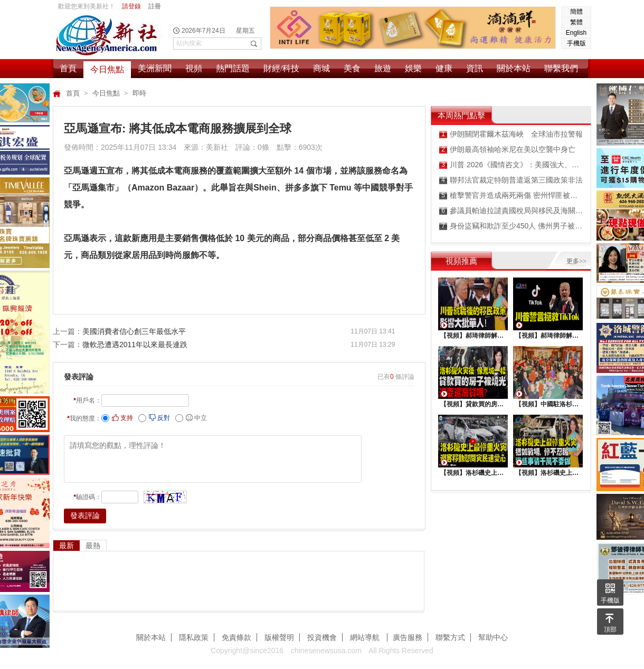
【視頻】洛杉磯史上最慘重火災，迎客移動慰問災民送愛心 (473, 473)
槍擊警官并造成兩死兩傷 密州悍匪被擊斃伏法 (511, 195)
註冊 (155, 6)
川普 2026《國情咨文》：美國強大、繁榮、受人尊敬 (511, 165)
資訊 (475, 68)
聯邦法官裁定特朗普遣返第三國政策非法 (511, 180)
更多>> (576, 261)
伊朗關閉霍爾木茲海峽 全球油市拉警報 (511, 134)
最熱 (93, 546)
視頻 (194, 68)
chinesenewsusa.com (326, 651)
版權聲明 (279, 637)
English (576, 33)
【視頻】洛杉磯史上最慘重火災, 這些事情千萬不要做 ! (548, 473)
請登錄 (131, 6)
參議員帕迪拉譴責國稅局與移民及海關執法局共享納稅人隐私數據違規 (511, 211)
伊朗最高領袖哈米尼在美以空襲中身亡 (507, 150)
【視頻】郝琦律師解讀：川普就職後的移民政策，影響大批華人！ (473, 336)
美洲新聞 (155, 68)
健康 (444, 68)
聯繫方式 (450, 637)
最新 (67, 546)
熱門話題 (233, 68)
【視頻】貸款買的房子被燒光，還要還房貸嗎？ (473, 404)
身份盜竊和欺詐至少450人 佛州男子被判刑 (511, 226)
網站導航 (366, 637)
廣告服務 (408, 637)
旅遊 (383, 68)
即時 (139, 93)
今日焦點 (107, 69)
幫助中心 (493, 637)
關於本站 (514, 68)
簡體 (576, 12)
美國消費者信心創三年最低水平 (134, 331)
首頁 (68, 68)
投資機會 (322, 637)
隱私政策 (194, 637)
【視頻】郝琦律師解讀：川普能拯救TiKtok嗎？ (548, 336)
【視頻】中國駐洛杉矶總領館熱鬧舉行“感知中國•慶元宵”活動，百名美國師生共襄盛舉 (548, 404)
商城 (321, 68)
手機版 (576, 43)
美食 (352, 68)
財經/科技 (281, 68)
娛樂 (413, 68)
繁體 (576, 22)
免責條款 (236, 637)
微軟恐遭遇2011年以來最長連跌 (135, 345)
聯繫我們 (561, 68)
